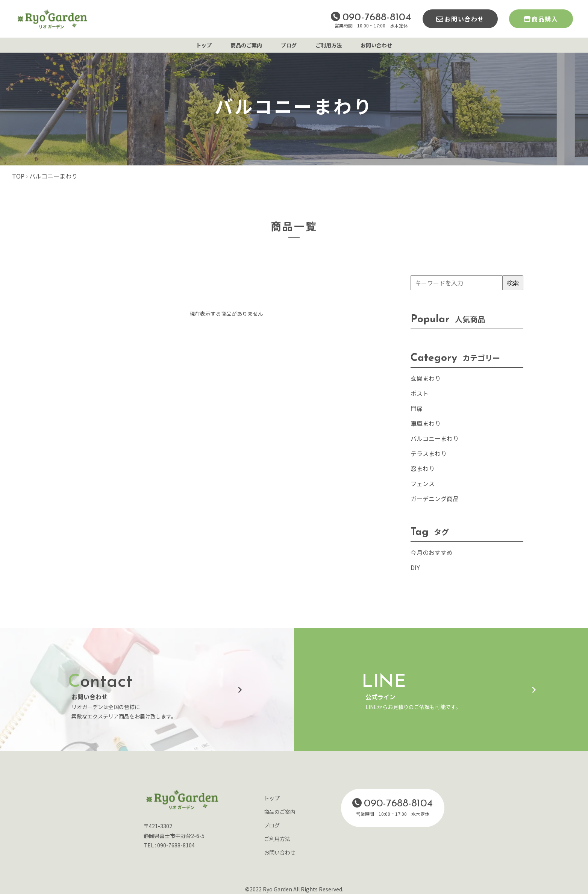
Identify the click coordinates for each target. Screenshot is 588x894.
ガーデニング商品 (435, 499)
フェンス (423, 483)
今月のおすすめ (432, 552)
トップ (204, 45)
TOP (18, 176)
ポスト (420, 393)
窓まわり (423, 468)
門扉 (417, 408)
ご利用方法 (329, 45)
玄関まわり (426, 378)
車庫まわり (426, 423)
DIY (415, 567)
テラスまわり (429, 453)
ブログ (289, 45)
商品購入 (545, 19)
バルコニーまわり (435, 438)
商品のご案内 (246, 45)
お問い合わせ (464, 19)
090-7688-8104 (377, 18)
